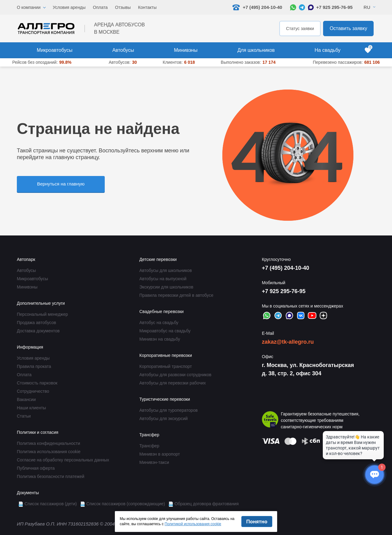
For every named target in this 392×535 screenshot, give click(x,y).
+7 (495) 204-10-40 (286, 268)
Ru (367, 7)
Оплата (100, 7)
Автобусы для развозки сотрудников (175, 375)
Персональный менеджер (42, 314)
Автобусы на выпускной (163, 279)
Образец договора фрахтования (207, 504)
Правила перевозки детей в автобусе (176, 295)
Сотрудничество (33, 391)
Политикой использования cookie (193, 524)
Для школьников (256, 50)
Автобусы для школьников (166, 270)
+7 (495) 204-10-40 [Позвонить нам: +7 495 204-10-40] (257, 7)
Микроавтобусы (55, 50)
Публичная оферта (36, 468)
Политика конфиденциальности (49, 443)
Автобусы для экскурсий (164, 418)
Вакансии (26, 399)
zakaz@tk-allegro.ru (288, 342)
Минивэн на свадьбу (160, 339)
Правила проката (34, 366)
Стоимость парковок (37, 383)
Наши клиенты (31, 408)
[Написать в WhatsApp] (293, 7)
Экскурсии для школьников (166, 287)
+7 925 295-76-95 (334, 7)
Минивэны (186, 50)
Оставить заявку (348, 28)
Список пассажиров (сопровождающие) (126, 504)
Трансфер (149, 446)
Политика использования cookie (49, 452)
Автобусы (123, 50)
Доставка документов (38, 331)
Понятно (257, 522)
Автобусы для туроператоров (169, 410)
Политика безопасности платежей (51, 476)
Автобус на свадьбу (159, 323)
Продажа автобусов (36, 323)
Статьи (24, 416)
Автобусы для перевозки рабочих (173, 383)
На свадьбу (328, 50)
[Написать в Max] (311, 7)
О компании (29, 7)
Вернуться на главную (61, 184)
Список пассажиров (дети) (51, 504)
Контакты (147, 7)
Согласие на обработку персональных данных (63, 460)
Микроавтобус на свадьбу (165, 331)
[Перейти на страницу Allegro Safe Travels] (270, 420)
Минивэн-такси (154, 462)
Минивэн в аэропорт (160, 454)
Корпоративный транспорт (166, 366)
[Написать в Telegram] (302, 7)
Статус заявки (300, 29)
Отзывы (123, 7)
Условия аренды (69, 7)
